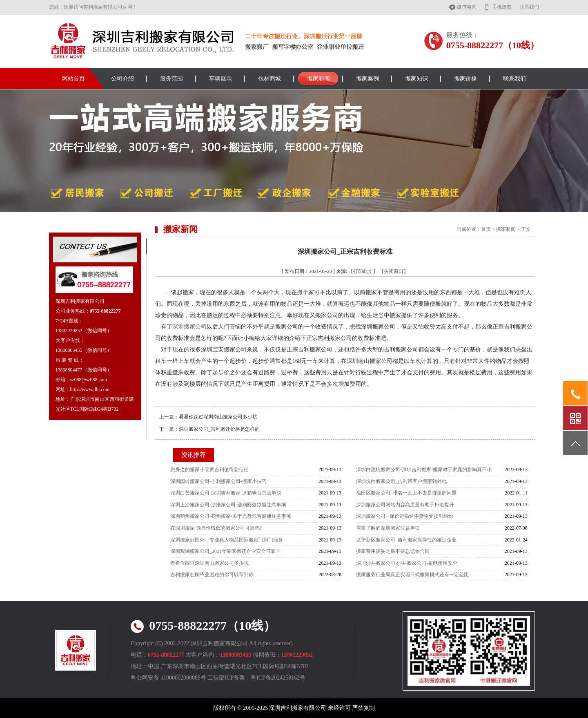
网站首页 (73, 79)
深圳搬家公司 (189, 327)
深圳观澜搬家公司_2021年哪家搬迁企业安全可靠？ (225, 551)
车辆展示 (220, 79)
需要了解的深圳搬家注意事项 (388, 528)
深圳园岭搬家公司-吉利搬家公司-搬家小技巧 (218, 481)
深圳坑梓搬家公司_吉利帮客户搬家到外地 (401, 481)
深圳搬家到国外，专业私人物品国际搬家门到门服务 (227, 540)
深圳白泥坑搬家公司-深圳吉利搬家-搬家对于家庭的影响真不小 (424, 470)
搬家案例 (367, 79)
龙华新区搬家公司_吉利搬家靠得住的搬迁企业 (406, 540)
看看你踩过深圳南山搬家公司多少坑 (218, 417)
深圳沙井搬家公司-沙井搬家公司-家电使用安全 (407, 563)
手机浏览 (502, 7)
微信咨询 (467, 7)
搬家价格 (465, 79)
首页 (486, 229)
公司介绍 (122, 79)
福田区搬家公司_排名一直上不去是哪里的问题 (406, 493)
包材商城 (269, 79)
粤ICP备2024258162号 (278, 678)
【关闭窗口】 (394, 271)
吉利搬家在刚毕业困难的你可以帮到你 (212, 575)
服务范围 (171, 79)
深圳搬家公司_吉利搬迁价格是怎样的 (219, 429)
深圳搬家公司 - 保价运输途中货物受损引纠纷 (405, 516)
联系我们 (529, 7)
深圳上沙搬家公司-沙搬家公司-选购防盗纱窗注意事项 (228, 505)
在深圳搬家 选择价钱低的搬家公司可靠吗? (216, 528)
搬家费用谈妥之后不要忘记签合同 (393, 551)
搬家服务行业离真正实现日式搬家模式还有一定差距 (412, 575)
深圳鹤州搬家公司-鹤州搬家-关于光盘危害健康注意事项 (231, 516)
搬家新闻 (318, 79)
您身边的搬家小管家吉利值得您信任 (209, 470)
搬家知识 (416, 79)
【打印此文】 (363, 271)
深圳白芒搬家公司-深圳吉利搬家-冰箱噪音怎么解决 (226, 493)
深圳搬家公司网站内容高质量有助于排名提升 (405, 505)
